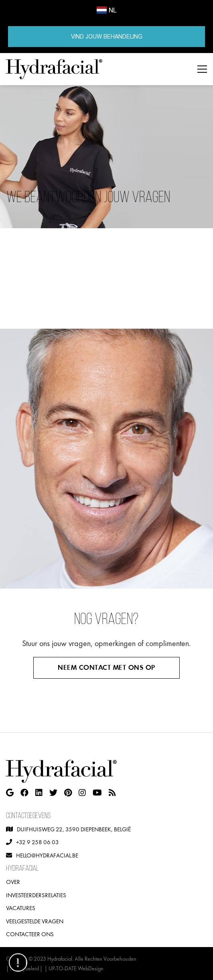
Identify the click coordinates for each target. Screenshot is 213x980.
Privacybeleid (24, 968)
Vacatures (21, 908)
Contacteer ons (30, 934)
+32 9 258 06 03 (38, 842)
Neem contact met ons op (106, 668)
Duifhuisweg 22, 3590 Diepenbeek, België (74, 829)
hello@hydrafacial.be (47, 855)
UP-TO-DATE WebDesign (76, 968)
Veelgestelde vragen (35, 921)
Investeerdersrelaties (36, 895)
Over (13, 882)
